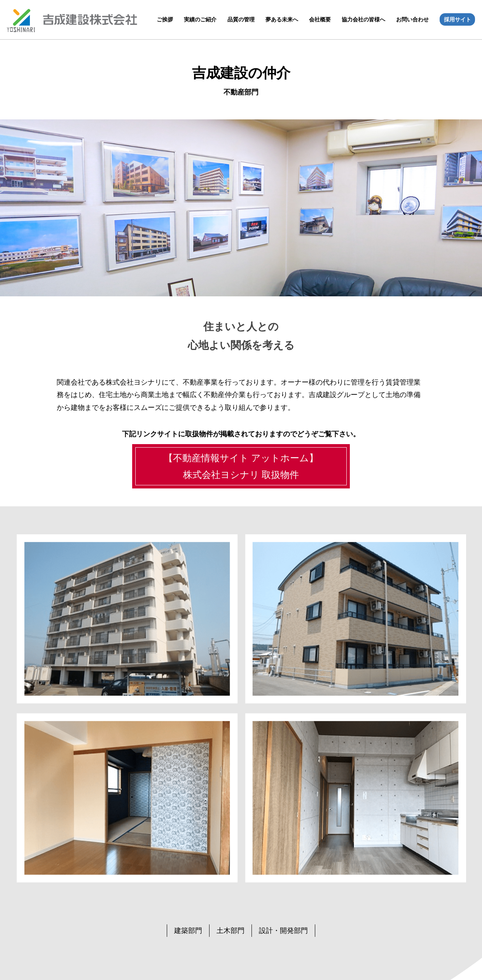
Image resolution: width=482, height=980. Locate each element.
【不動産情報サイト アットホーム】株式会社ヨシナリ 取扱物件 (241, 466)
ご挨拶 (165, 19)
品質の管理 (241, 19)
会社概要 (320, 19)
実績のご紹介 (200, 19)
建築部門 (188, 931)
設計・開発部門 (283, 931)
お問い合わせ (412, 19)
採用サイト (458, 19)
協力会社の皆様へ (363, 19)
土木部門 (231, 931)
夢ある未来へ (282, 19)
